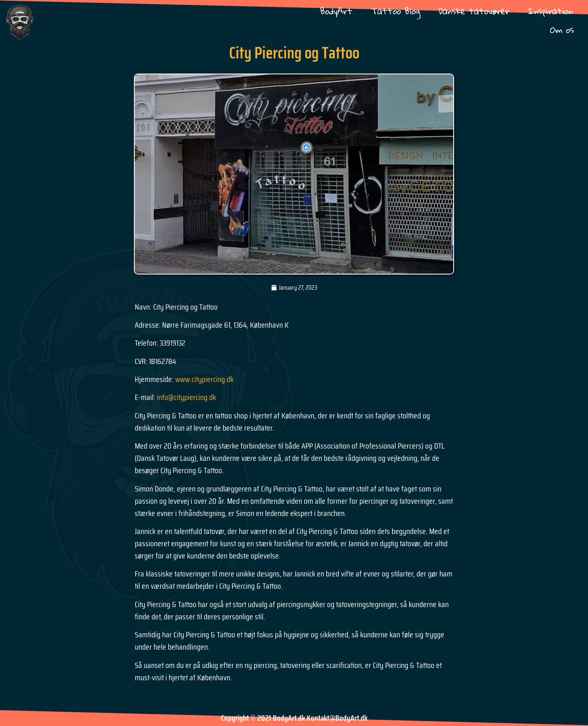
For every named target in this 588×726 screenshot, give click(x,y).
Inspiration (550, 11)
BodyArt (336, 11)
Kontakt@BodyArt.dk (337, 718)
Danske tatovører (474, 11)
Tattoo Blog (395, 11)
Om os (562, 30)
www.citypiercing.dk (204, 379)
